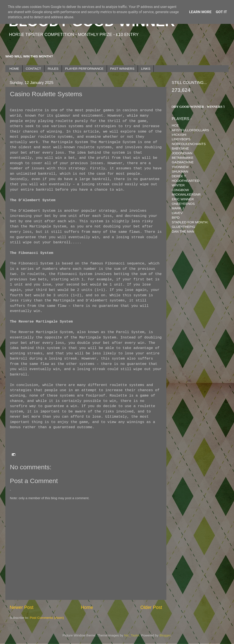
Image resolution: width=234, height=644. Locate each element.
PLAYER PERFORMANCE (84, 69)
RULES (53, 69)
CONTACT (33, 69)
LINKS (146, 69)
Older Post (151, 607)
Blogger (165, 635)
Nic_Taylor (132, 635)
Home (87, 607)
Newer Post (22, 607)
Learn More (200, 12)
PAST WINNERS (122, 69)
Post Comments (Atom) (47, 618)
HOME (14, 69)
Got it (221, 12)
